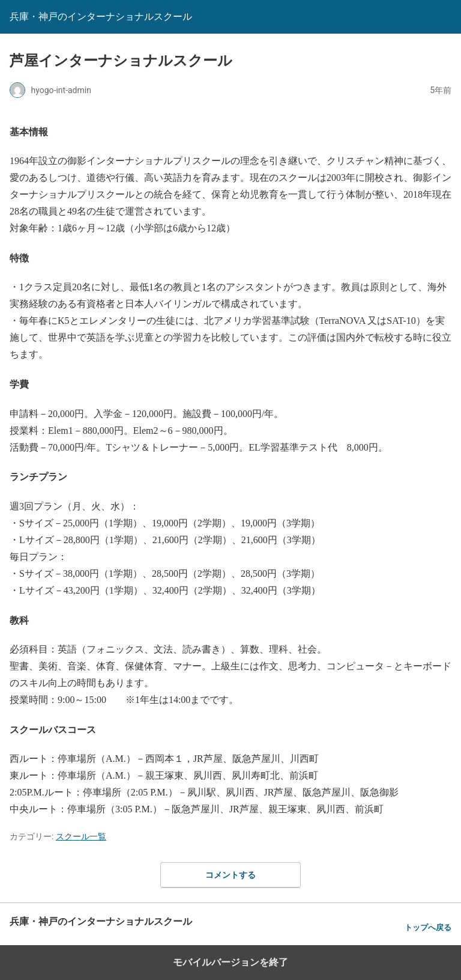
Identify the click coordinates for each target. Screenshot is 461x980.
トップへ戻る (428, 927)
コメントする (230, 875)
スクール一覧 (81, 836)
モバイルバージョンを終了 (230, 962)
